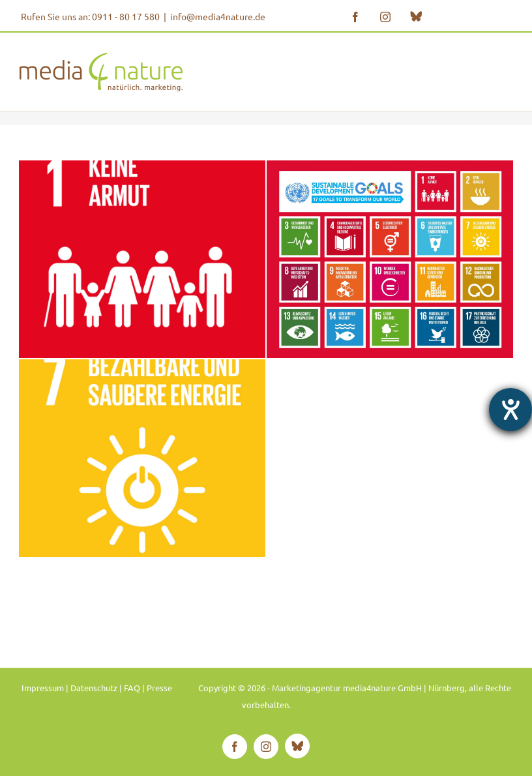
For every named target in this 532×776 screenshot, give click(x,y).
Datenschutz (94, 688)
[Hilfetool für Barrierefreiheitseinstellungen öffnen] (510, 410)
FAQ (132, 688)
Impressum (43, 688)
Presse (159, 688)
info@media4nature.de (218, 16)
